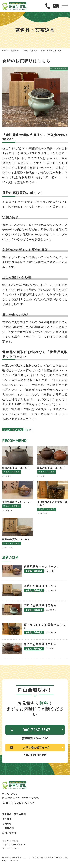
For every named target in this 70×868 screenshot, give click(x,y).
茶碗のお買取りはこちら (16, 539)
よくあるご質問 (11, 841)
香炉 (29, 430)
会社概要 (7, 819)
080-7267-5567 (36, 730)
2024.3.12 (7, 510)
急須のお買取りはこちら (51, 468)
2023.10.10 (43, 513)
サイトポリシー (11, 848)
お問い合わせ (9, 833)
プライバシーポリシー (14, 845)
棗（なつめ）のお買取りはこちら (52, 503)
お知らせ (7, 824)
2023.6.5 (42, 476)
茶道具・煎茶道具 (13, 430)
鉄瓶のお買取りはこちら (16, 468)
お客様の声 (8, 828)
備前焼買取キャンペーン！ (17, 502)
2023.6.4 (7, 476)
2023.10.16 (8, 548)
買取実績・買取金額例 (14, 814)
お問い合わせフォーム (36, 747)
